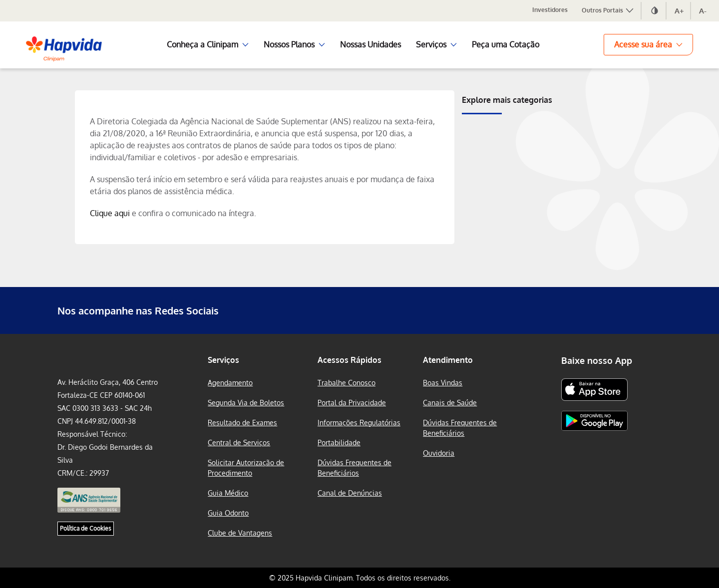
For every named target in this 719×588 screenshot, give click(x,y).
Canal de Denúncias (350, 493)
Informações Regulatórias (359, 423)
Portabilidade (339, 442)
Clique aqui (110, 213)
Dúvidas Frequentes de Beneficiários (355, 468)
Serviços (223, 360)
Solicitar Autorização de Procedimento (246, 468)
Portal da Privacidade (352, 403)
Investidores (550, 10)
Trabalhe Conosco (347, 383)
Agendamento (230, 383)
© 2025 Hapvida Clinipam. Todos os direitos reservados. (360, 578)
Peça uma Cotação (506, 44)
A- (703, 11)
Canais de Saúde (450, 403)
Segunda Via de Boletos (246, 403)
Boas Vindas (443, 383)
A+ (679, 11)
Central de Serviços (239, 442)
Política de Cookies (86, 528)
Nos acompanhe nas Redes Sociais (138, 310)
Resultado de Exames (242, 423)
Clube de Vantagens (240, 533)
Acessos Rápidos (350, 360)
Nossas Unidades (370, 44)
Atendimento (448, 360)
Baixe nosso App (597, 360)
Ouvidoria (439, 453)
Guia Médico (228, 493)
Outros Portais (608, 10)
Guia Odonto (228, 513)
